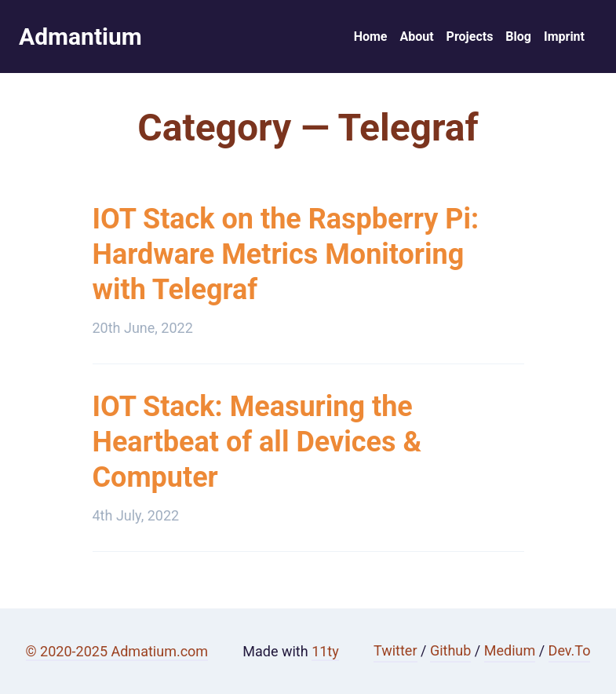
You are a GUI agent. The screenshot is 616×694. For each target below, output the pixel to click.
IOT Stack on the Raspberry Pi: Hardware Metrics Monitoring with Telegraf (286, 254)
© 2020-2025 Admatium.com (117, 651)
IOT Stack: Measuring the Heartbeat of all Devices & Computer (257, 442)
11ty (325, 651)
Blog (518, 37)
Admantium (80, 37)
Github (450, 650)
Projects (470, 37)
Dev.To (570, 650)
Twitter (395, 650)
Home (371, 37)
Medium (510, 650)
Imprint (564, 37)
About (416, 37)
